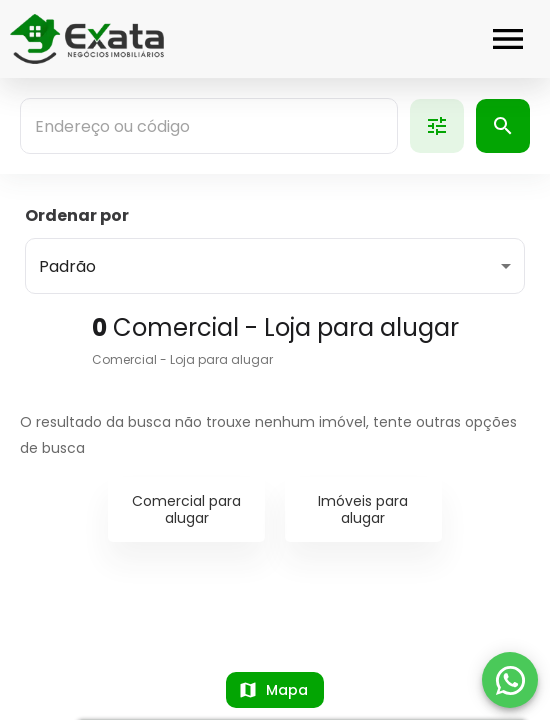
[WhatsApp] (510, 680)
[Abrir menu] (508, 39)
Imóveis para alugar (363, 509)
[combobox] (209, 126)
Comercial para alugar (186, 509)
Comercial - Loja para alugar (182, 359)
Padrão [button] (67, 266)
